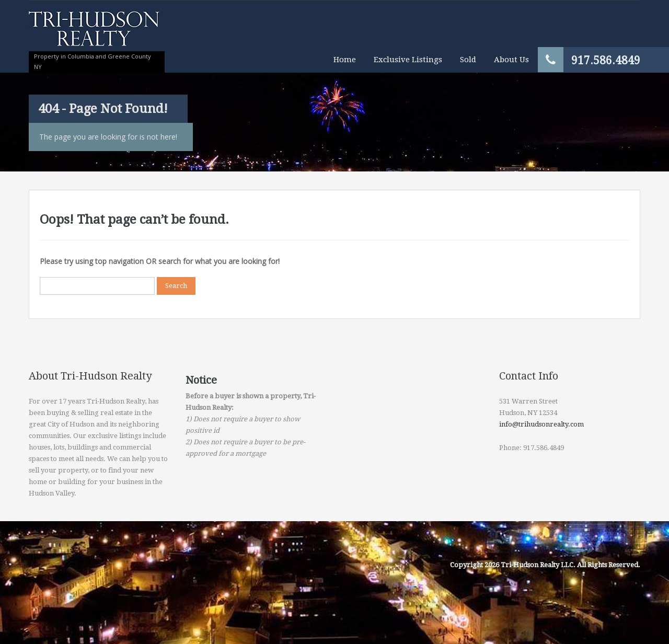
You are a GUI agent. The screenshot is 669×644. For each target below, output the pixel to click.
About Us (511, 60)
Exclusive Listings (408, 60)
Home (345, 60)
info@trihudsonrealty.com (541, 424)
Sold (468, 60)
